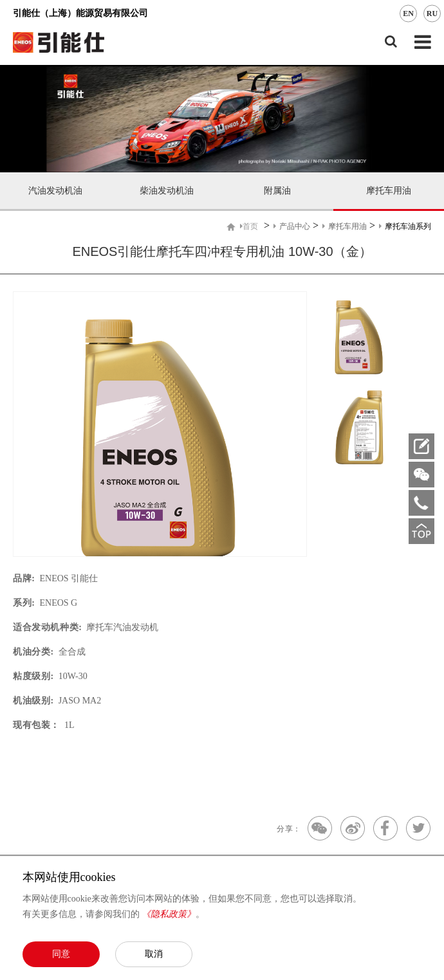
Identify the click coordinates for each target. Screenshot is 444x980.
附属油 (277, 191)
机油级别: (33, 701)
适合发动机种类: (47, 627)
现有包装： (36, 725)
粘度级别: (33, 676)
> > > (336, 226)
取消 (154, 954)
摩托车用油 (389, 191)
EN (408, 14)
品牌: (24, 578)
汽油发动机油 (55, 191)
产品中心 (292, 226)
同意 (61, 954)
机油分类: (33, 652)
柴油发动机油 (167, 191)
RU (432, 14)
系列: (24, 603)
